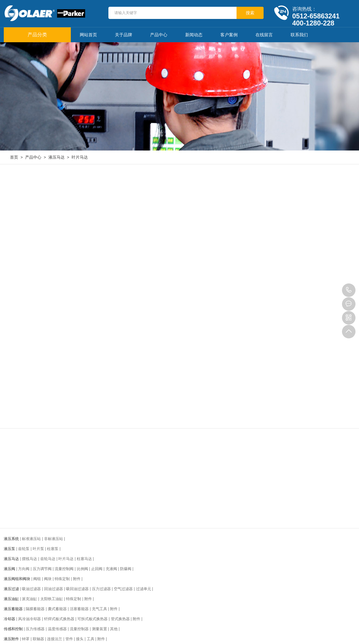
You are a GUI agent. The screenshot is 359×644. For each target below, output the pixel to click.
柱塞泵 (53, 549)
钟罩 (26, 639)
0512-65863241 (349, 290)
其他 (114, 629)
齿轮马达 (48, 559)
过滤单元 (144, 589)
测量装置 (99, 629)
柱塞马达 (84, 559)
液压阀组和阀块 (17, 579)
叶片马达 (80, 157)
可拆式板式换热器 (92, 619)
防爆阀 (126, 569)
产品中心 (159, 35)
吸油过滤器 (31, 589)
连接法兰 (55, 639)
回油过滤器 (54, 589)
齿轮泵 (24, 549)
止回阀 (97, 569)
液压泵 (9, 549)
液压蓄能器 (13, 609)
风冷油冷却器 (29, 619)
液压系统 (11, 539)
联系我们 (299, 35)
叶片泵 (38, 549)
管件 (69, 639)
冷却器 (9, 619)
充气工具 (99, 609)
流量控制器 (79, 629)
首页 (14, 157)
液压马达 (56, 157)
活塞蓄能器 (79, 609)
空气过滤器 (123, 589)
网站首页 (88, 35)
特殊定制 (62, 579)
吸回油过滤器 (77, 589)
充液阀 (111, 569)
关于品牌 (124, 35)
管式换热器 (120, 619)
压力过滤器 (101, 589)
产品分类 (37, 35)
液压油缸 (11, 599)
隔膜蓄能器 (35, 609)
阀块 (48, 579)
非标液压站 (54, 539)
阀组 (37, 579)
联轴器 (38, 639)
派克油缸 (29, 599)
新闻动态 (194, 35)
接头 (80, 639)
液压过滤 (11, 589)
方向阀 (24, 569)
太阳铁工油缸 (52, 599)
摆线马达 (29, 559)
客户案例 (229, 35)
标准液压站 (31, 539)
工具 (91, 639)
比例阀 (82, 569)
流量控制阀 (64, 569)
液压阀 (9, 569)
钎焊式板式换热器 (59, 619)
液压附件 (11, 639)
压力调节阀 (42, 569)
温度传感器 (57, 629)
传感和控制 (13, 629)
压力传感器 (35, 629)
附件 (77, 579)
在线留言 (264, 35)
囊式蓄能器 (57, 609)
